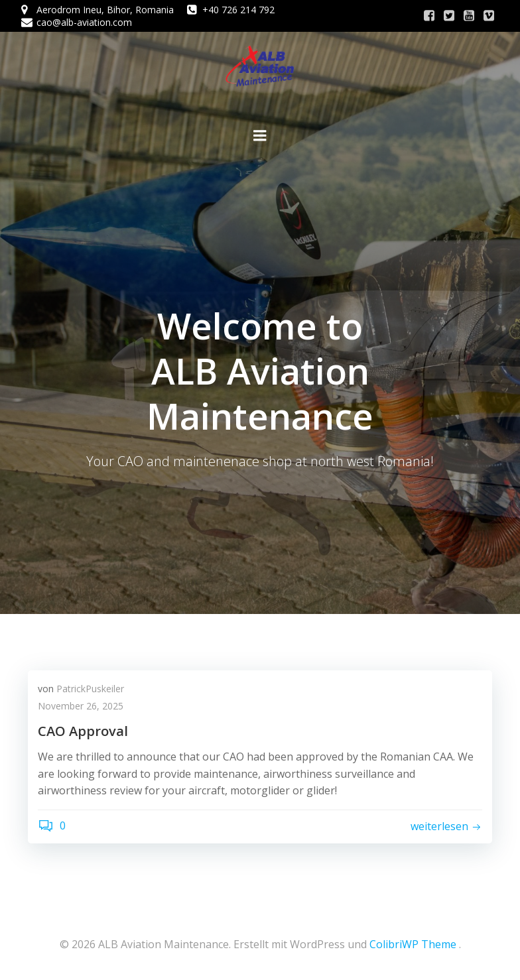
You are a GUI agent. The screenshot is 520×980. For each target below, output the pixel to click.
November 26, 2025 (81, 706)
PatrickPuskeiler (90, 689)
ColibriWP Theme (413, 944)
